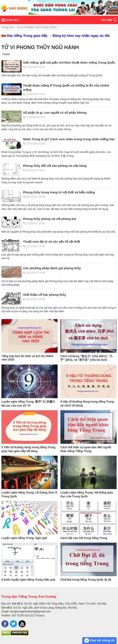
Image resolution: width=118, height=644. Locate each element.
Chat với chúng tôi (99, 641)
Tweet (6, 54)
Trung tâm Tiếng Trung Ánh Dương (29, 597)
